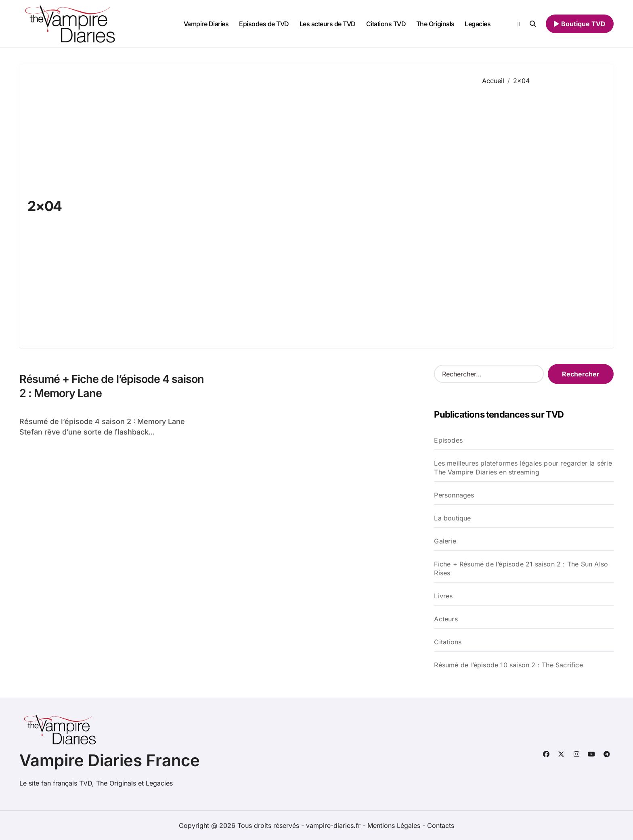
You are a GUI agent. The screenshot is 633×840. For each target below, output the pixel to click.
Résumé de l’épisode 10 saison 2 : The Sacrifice (508, 665)
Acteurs (446, 619)
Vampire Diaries (206, 24)
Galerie (445, 541)
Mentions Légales (395, 825)
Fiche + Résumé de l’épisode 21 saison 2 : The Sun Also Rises (521, 568)
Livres (443, 596)
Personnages (454, 495)
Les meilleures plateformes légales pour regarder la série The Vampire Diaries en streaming (523, 468)
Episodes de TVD (264, 24)
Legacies (478, 24)
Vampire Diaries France (110, 760)
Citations (448, 642)
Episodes (448, 440)
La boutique (452, 518)
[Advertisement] (542, 211)
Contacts (441, 825)
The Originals (435, 24)
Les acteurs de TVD (328, 24)
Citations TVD (386, 24)
